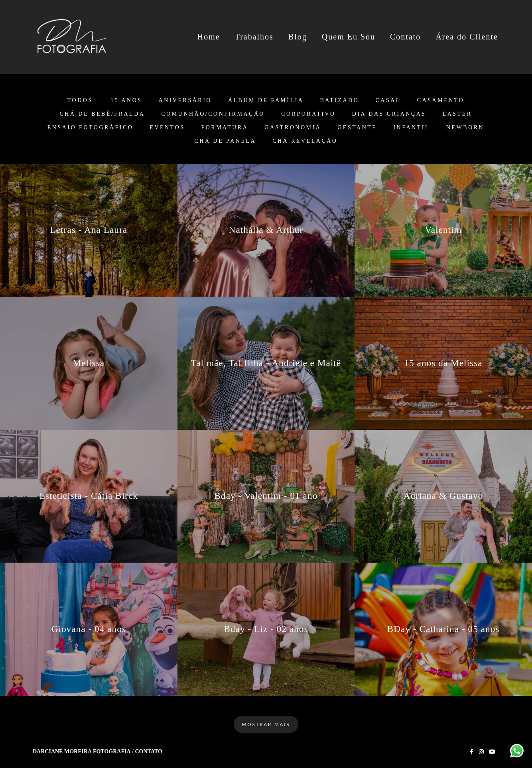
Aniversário (185, 100)
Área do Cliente (467, 37)
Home (209, 37)
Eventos (167, 128)
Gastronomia (293, 128)
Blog (298, 37)
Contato (405, 37)
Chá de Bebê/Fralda (102, 114)
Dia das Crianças (389, 114)
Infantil (412, 128)
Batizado (339, 100)
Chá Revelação (305, 141)
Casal (388, 100)
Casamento (441, 100)
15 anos (126, 100)
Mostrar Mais (266, 724)
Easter (457, 114)
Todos (80, 100)
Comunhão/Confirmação (213, 114)
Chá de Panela (226, 141)
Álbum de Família (266, 100)
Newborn (465, 128)
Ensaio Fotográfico (91, 128)
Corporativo (308, 114)
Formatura (225, 128)
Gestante (357, 128)
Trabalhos (254, 37)
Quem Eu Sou (349, 37)
